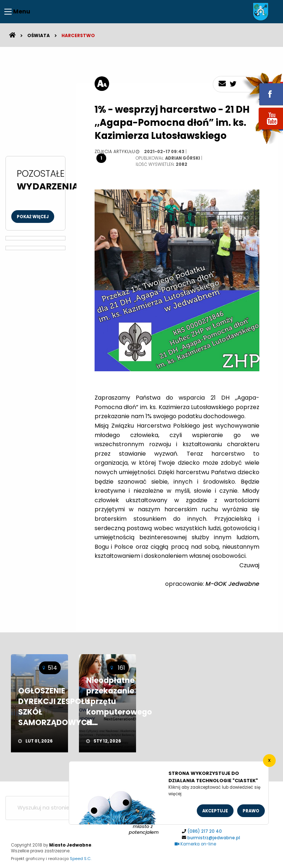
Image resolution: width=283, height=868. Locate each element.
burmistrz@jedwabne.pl (214, 838)
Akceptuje (215, 811)
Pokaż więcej (33, 217)
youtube (262, 130)
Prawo (251, 811)
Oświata (39, 35)
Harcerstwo (78, 35)
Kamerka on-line (195, 844)
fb (262, 89)
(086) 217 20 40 (205, 831)
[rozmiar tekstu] (102, 84)
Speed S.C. (81, 859)
